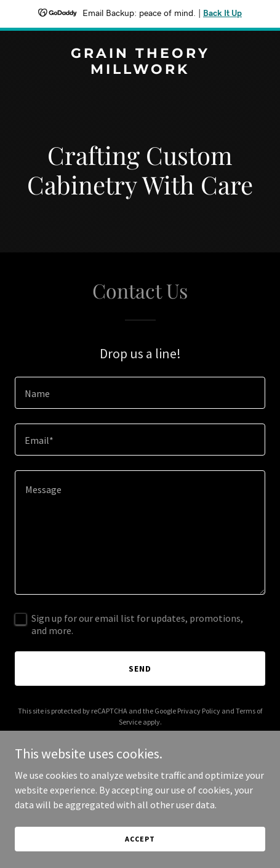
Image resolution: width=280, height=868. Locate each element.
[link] (140, 70)
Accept (140, 839)
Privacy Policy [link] (199, 711)
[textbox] (140, 393)
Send (140, 669)
